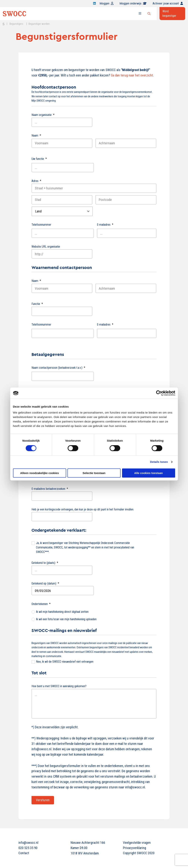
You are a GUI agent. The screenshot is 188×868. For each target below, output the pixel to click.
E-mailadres (105, 225)
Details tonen (159, 462)
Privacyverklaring (135, 848)
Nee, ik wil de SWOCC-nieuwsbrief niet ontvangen (65, 662)
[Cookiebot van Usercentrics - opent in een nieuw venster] (159, 393)
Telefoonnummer (41, 225)
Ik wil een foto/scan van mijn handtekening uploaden (66, 619)
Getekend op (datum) (45, 583)
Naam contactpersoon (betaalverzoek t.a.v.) (58, 368)
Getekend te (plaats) (45, 563)
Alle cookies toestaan (148, 473)
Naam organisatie (43, 115)
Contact (24, 853)
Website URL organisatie (46, 247)
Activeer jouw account (168, 3)
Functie (37, 304)
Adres (36, 181)
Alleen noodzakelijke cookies (40, 473)
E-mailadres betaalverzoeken (50, 489)
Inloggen (106, 3)
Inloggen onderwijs (133, 3)
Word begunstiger (169, 13)
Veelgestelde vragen (137, 843)
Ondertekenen (41, 604)
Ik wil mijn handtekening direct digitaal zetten (62, 612)
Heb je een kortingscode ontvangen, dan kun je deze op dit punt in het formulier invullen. (83, 509)
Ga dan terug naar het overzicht (132, 75)
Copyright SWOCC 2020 (139, 853)
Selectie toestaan (94, 473)
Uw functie (39, 159)
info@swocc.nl (28, 843)
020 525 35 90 (28, 848)
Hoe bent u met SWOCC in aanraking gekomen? (59, 686)
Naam (36, 136)
